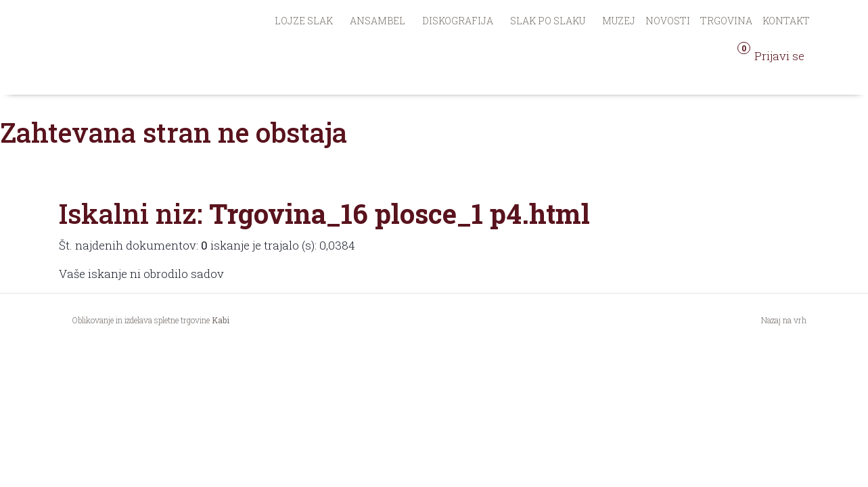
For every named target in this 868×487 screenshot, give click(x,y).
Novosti (668, 21)
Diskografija (458, 21)
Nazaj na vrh (784, 320)
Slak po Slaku (548, 21)
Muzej (619, 21)
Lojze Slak (304, 21)
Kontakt (786, 21)
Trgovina (726, 21)
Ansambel (378, 21)
